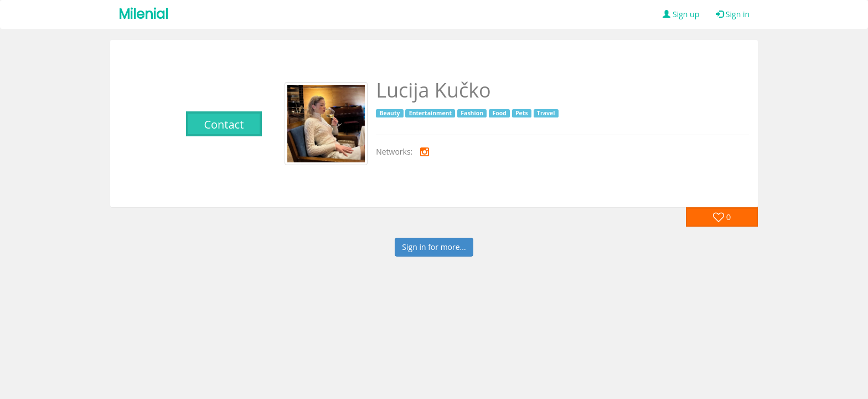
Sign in (733, 14)
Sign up (681, 14)
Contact (224, 124)
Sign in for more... (434, 247)
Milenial (143, 14)
